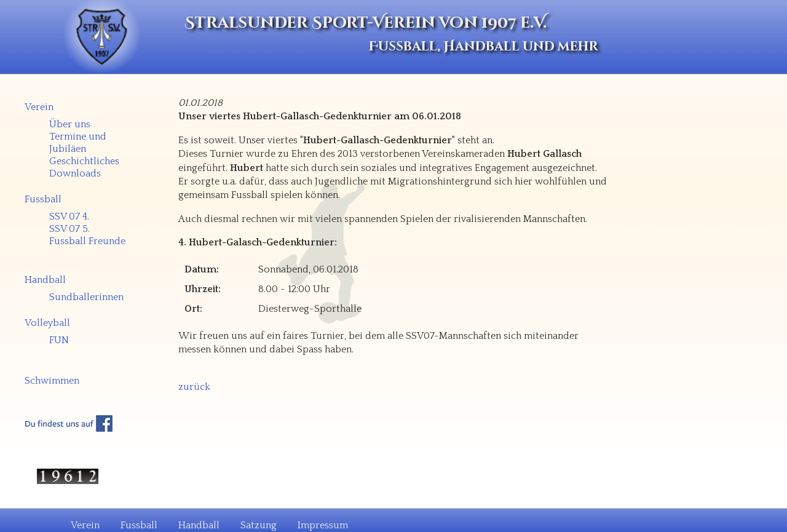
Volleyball (47, 323)
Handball (45, 280)
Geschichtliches (84, 161)
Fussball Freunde (87, 241)
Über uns (70, 124)
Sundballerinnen (86, 297)
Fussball (43, 199)
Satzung (259, 525)
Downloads (75, 173)
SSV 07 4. (69, 216)
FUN (59, 340)
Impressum (323, 525)
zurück (194, 387)
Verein (39, 107)
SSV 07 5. (69, 229)
